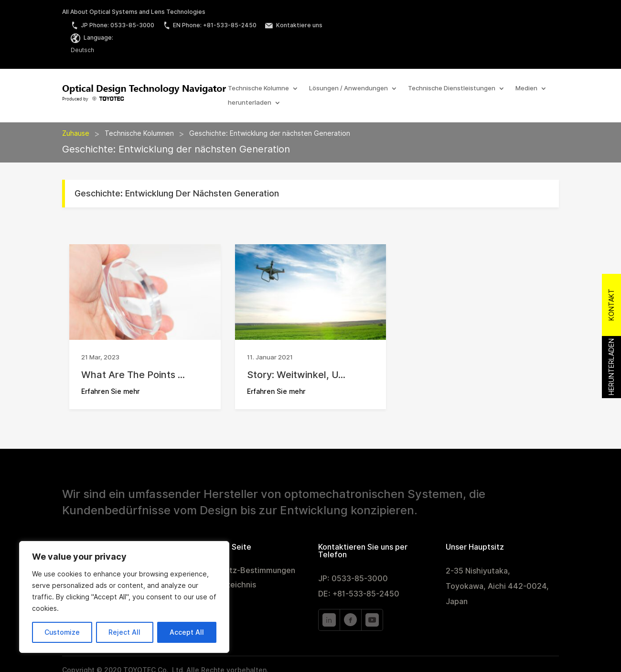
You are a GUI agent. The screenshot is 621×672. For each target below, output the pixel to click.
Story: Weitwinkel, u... (296, 375)
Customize (62, 632)
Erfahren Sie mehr (111, 391)
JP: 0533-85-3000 (353, 579)
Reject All (124, 632)
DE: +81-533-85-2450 (359, 594)
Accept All (187, 632)
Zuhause (76, 133)
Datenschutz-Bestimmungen (243, 571)
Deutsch (82, 50)
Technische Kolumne (258, 88)
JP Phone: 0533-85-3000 (112, 25)
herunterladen (250, 103)
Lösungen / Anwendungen (348, 88)
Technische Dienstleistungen (452, 88)
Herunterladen (611, 367)
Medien (526, 88)
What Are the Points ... (133, 375)
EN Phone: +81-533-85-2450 (210, 25)
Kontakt (611, 305)
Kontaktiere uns (294, 25)
